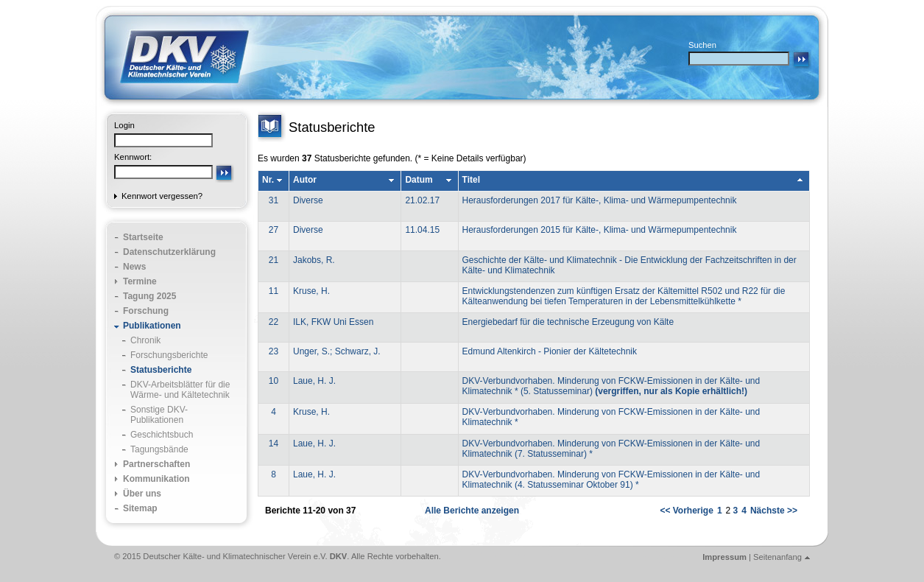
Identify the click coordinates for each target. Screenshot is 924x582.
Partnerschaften (156, 464)
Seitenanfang (777, 557)
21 (274, 260)
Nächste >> (774, 511)
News (134, 267)
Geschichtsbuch (162, 435)
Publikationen (152, 326)
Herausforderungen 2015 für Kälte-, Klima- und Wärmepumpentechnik (600, 230)
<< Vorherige (686, 511)
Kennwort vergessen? (162, 196)
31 (274, 200)
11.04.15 (422, 230)
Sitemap (140, 508)
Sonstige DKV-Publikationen (159, 415)
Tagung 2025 (149, 296)
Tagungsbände (159, 449)
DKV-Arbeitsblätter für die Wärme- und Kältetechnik (180, 390)
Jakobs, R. (314, 260)
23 (274, 351)
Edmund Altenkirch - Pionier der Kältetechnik (550, 351)
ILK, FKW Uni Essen (333, 322)
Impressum (724, 557)
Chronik (145, 340)
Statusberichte (161, 370)
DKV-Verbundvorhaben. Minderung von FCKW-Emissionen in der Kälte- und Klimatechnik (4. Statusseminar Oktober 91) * (611, 480)
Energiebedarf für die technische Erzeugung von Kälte (568, 322)
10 (274, 381)
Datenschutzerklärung (169, 252)
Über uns (142, 494)
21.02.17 (422, 200)
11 (274, 291)
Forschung (146, 311)
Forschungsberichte (169, 355)
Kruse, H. (311, 291)
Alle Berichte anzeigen (472, 511)
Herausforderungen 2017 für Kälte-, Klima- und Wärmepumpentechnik (600, 200)
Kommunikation (156, 479)
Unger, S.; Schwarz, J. (337, 351)
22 (274, 322)
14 (274, 443)
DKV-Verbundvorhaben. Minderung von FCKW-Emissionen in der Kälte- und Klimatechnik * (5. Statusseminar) (611, 386)
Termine (140, 281)
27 (274, 230)
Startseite (143, 237)
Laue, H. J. (314, 381)
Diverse (308, 200)
